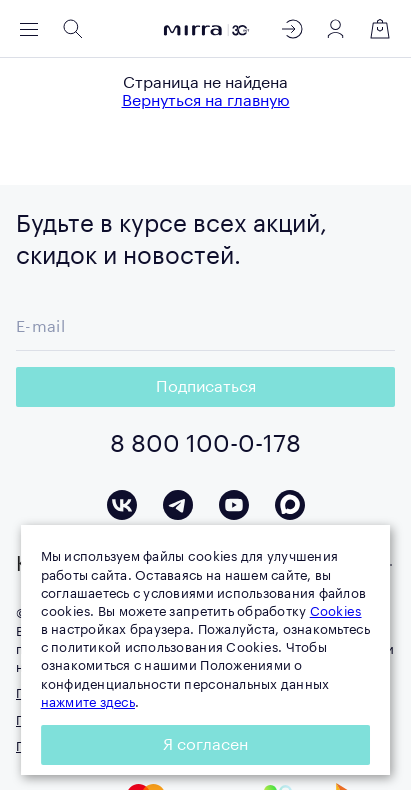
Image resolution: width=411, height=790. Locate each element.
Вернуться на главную (206, 101)
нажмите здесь (88, 702)
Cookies (336, 611)
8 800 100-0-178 (205, 444)
